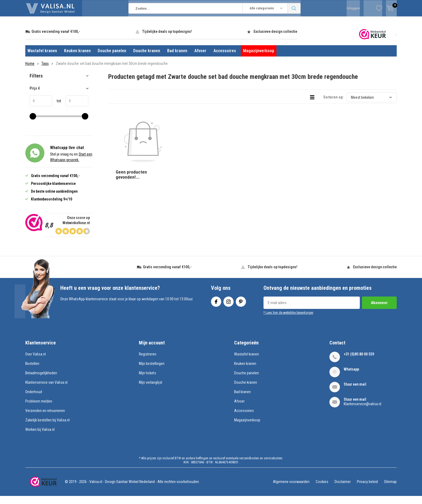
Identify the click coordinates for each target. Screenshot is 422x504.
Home (30, 72)
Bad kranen (177, 59)
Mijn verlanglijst (151, 390)
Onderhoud (34, 400)
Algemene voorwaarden (291, 489)
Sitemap (390, 489)
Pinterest (241, 308)
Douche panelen (112, 59)
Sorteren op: (333, 105)
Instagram (228, 308)
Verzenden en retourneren (45, 419)
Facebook (216, 308)
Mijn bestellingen (152, 372)
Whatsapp (351, 377)
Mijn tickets (147, 381)
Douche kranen (147, 59)
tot (57, 109)
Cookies (322, 489)
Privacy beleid (367, 489)
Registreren (148, 362)
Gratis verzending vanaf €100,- (56, 40)
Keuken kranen (77, 59)
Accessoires (225, 59)
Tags (45, 72)
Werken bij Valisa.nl (40, 438)
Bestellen (32, 372)
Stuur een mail (355, 392)
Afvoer (200, 59)
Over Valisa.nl (36, 362)
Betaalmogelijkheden (41, 381)
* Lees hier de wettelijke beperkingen (288, 320)
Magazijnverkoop (259, 59)
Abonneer (379, 311)
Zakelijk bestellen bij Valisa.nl (48, 428)
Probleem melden (39, 409)
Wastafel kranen (42, 59)
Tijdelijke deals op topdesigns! (167, 40)
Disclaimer (343, 489)
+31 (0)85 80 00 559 (359, 362)
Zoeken (294, 24)
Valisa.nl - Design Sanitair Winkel (114, 489)
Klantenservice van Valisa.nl (46, 390)
